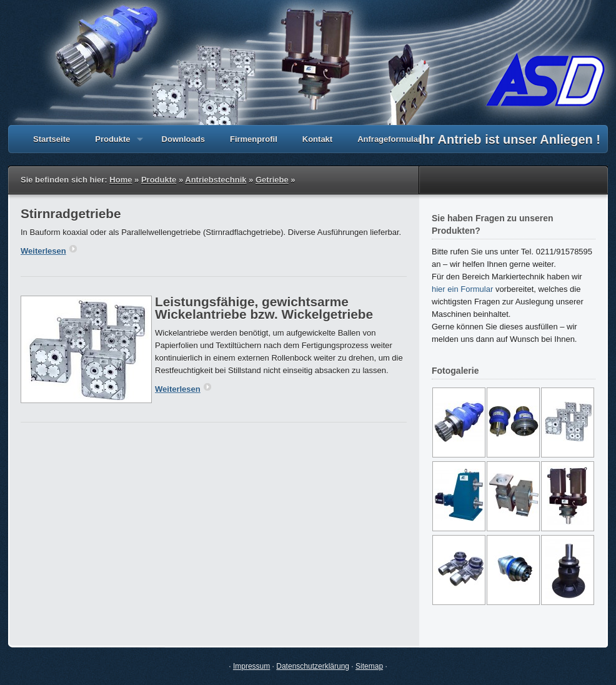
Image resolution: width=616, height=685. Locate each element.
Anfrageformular (389, 139)
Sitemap (369, 666)
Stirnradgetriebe (71, 213)
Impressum (251, 666)
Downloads (183, 139)
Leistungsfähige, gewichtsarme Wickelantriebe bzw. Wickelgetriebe (264, 308)
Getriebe (272, 180)
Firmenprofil (254, 139)
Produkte (112, 144)
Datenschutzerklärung (313, 666)
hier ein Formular (462, 289)
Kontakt (317, 139)
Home (121, 180)
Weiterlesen (49, 251)
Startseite (52, 139)
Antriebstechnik (216, 180)
